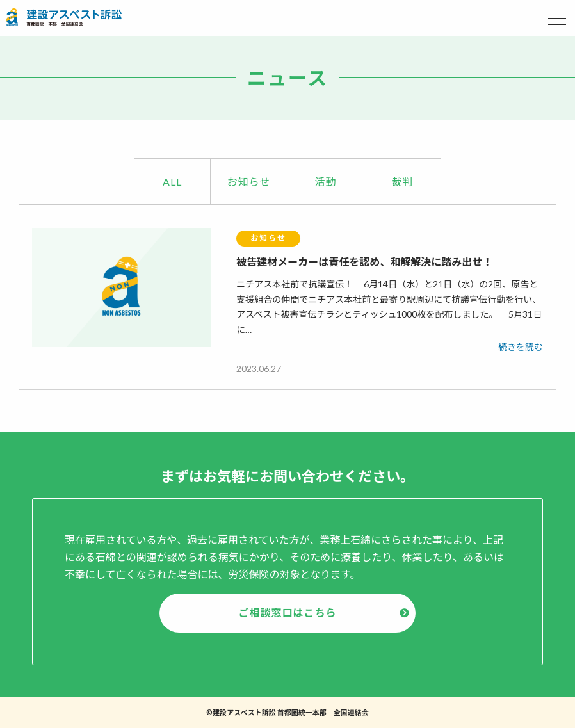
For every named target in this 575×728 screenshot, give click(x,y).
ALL (172, 182)
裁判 (402, 182)
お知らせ (249, 182)
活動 (325, 182)
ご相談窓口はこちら (287, 612)
